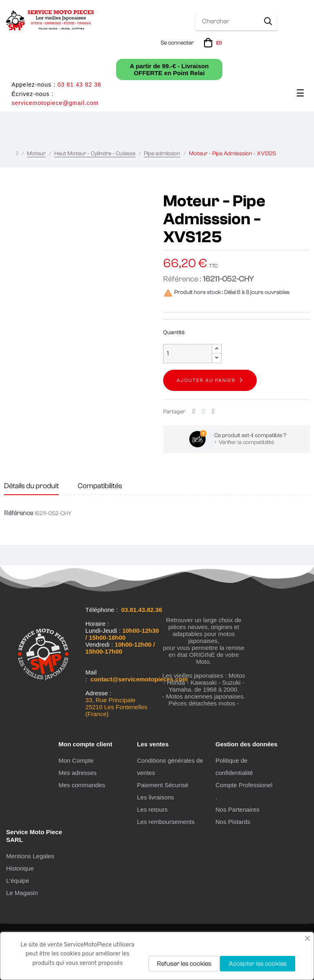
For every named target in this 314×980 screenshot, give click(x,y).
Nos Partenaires (238, 809)
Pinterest (213, 412)
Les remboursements (166, 822)
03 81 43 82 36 (79, 85)
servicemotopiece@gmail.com (55, 103)
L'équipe (18, 881)
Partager (194, 412)
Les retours (152, 809)
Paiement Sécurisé (163, 785)
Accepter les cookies (258, 964)
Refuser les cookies (184, 964)
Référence (19, 513)
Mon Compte (76, 760)
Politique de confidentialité (234, 767)
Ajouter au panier (206, 380)
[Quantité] (188, 354)
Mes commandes (82, 785)
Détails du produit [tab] (31, 486)
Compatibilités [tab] (100, 486)
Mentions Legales (30, 856)
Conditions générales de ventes (170, 767)
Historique (20, 868)
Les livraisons (156, 797)
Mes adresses (77, 773)
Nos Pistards (233, 822)
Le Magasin (22, 893)
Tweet (204, 412)
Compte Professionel (244, 785)
